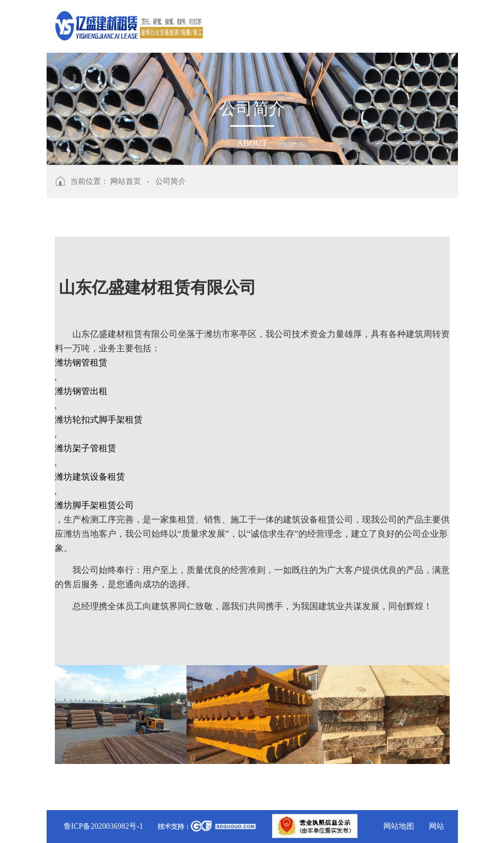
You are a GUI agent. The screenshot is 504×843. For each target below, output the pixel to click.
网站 (437, 826)
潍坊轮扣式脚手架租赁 (99, 420)
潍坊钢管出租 (81, 391)
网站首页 (126, 181)
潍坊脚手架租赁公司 (94, 505)
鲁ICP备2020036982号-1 (103, 826)
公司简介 (171, 181)
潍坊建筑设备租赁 (90, 477)
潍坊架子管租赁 (86, 448)
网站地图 (399, 826)
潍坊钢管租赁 (81, 363)
